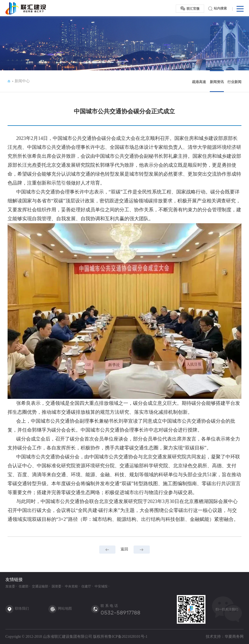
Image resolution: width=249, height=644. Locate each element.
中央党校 (71, 586)
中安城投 (101, 586)
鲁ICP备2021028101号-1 (128, 637)
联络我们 (22, 608)
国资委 (57, 586)
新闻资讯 (217, 82)
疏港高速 (199, 82)
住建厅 (86, 586)
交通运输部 (40, 586)
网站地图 (65, 608)
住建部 (24, 586)
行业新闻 (234, 82)
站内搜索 (218, 9)
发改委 (10, 586)
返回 (124, 549)
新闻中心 (22, 81)
